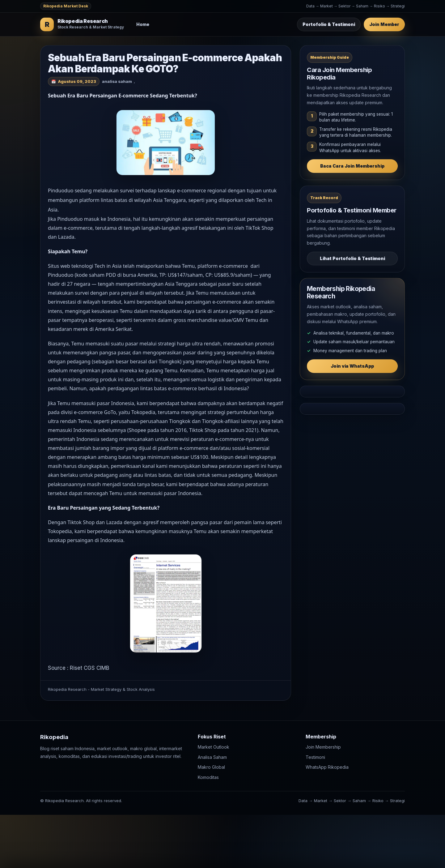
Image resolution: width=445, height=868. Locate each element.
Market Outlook (214, 747)
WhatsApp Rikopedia (327, 767)
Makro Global (211, 767)
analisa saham (117, 81)
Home (143, 24)
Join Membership (323, 747)
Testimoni (315, 757)
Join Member (384, 24)
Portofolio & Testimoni (329, 24)
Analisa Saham (212, 757)
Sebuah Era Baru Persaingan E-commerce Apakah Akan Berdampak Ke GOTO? (165, 63)
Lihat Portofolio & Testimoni (352, 258)
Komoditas (208, 777)
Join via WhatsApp (352, 366)
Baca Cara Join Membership (352, 166)
